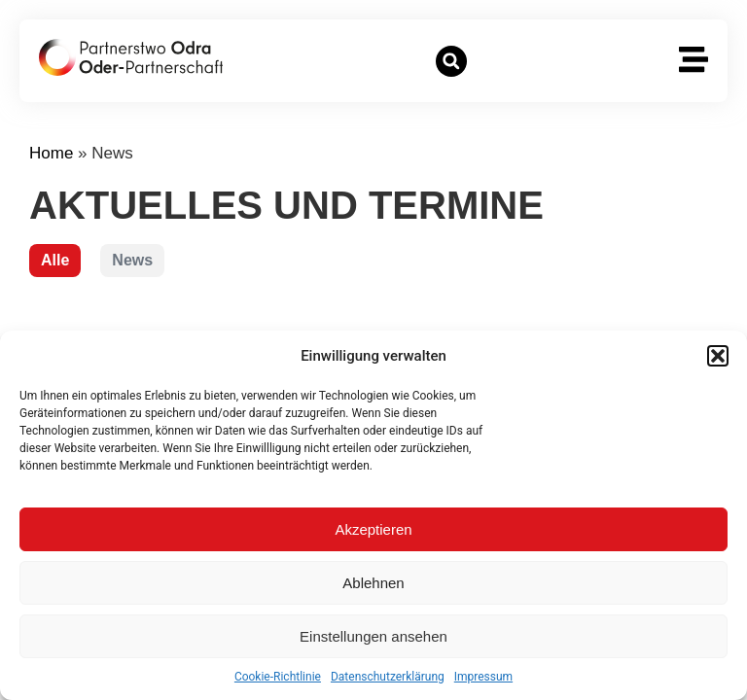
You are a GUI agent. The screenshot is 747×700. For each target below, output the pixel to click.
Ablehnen (373, 583)
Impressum (483, 677)
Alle (55, 260)
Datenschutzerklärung (388, 677)
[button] (718, 356)
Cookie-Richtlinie (278, 677)
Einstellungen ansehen (373, 636)
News (132, 260)
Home (51, 153)
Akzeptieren (373, 529)
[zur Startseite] (131, 57)
